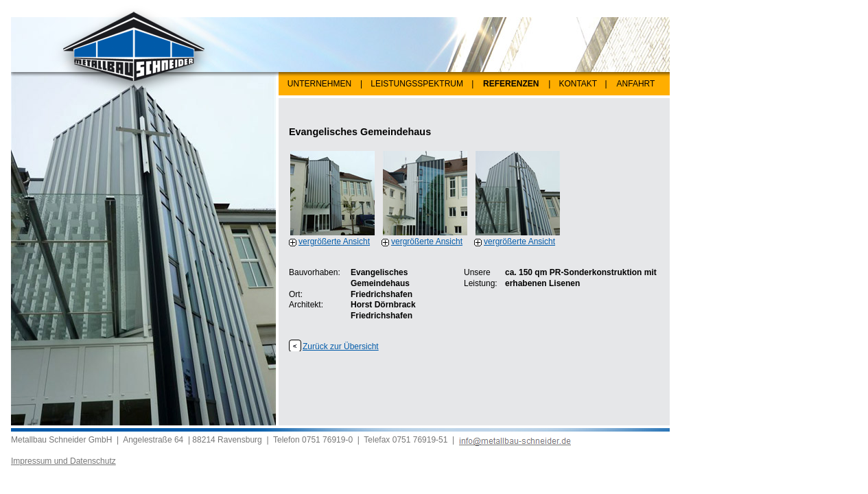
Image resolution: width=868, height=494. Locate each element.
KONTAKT (578, 84)
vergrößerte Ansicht (334, 242)
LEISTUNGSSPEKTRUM (417, 84)
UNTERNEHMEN (319, 84)
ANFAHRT (636, 84)
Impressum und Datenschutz (63, 461)
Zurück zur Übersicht (341, 346)
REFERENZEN (511, 84)
